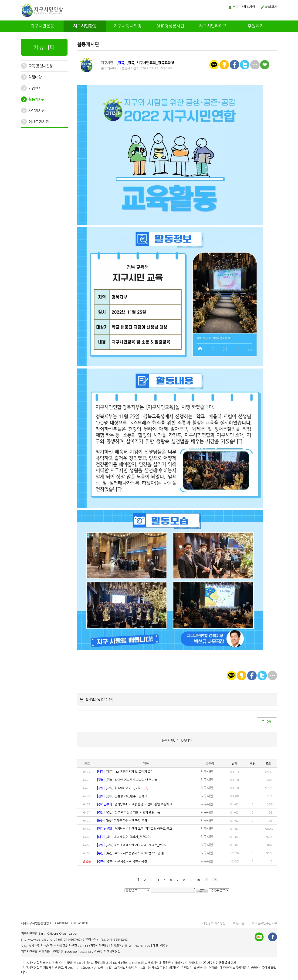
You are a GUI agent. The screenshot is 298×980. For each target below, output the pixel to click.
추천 (253, 764)
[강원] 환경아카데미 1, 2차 (123, 788)
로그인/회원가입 (244, 7)
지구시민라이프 (213, 26)
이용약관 (239, 923)
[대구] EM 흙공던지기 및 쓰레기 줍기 (125, 772)
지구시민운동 (42, 26)
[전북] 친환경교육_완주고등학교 (122, 796)
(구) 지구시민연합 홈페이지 (219, 963)
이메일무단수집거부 (264, 923)
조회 (269, 764)
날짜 (234, 764)
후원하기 (256, 26)
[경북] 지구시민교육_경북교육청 (122, 861)
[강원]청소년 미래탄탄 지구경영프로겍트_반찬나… (134, 845)
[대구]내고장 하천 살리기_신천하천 (124, 837)
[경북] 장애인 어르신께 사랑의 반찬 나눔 (127, 780)
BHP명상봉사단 (170, 26)
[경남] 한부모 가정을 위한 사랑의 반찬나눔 (129, 813)
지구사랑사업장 (128, 26)
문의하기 (271, 7)
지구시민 (107, 63)
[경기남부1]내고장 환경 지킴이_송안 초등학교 (134, 804)
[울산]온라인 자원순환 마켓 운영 (122, 821)
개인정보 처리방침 (214, 923)
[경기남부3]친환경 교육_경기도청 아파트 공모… (136, 829)
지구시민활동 (85, 26)
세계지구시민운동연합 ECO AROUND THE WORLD (55, 923)
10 (198, 880)
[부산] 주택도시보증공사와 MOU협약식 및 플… (132, 853)
